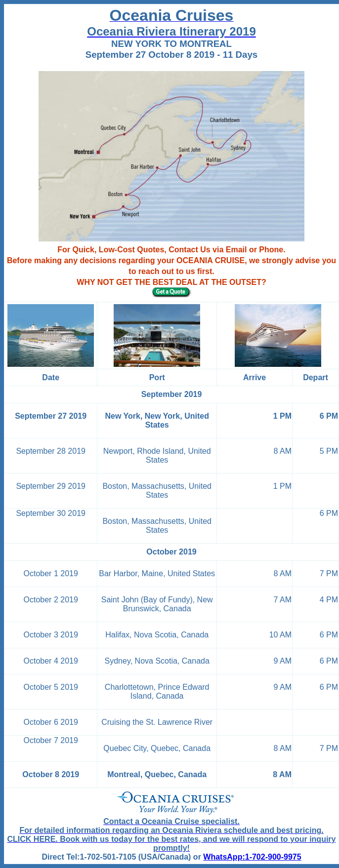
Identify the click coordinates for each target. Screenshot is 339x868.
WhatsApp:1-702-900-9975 (252, 857)
